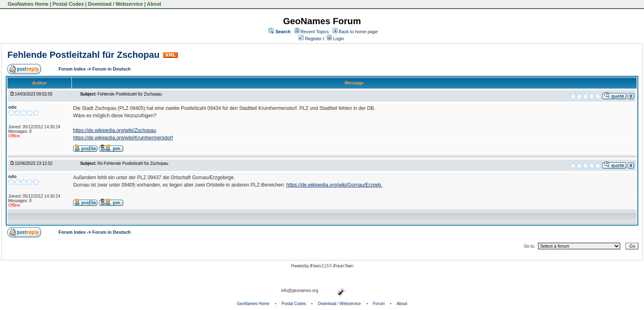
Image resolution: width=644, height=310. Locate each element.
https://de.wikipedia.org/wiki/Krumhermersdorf (123, 138)
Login (336, 39)
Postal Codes (68, 4)
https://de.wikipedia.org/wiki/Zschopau (115, 130)
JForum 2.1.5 (319, 266)
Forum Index (73, 69)
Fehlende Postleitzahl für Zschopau (83, 55)
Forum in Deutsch (112, 69)
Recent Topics (315, 32)
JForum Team (343, 266)
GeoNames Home (27, 4)
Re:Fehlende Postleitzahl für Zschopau (133, 163)
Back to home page (358, 32)
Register (310, 39)
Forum (379, 304)
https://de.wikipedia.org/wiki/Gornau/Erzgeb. (334, 185)
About (154, 4)
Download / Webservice (115, 4)
